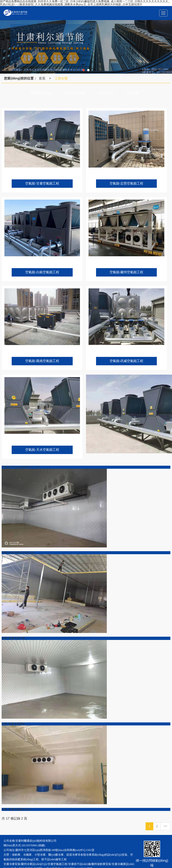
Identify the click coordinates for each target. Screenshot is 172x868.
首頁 (42, 78)
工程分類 (61, 78)
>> (165, 826)
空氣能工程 (105, 93)
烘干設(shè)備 (75, 93)
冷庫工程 (133, 93)
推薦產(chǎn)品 (42, 93)
